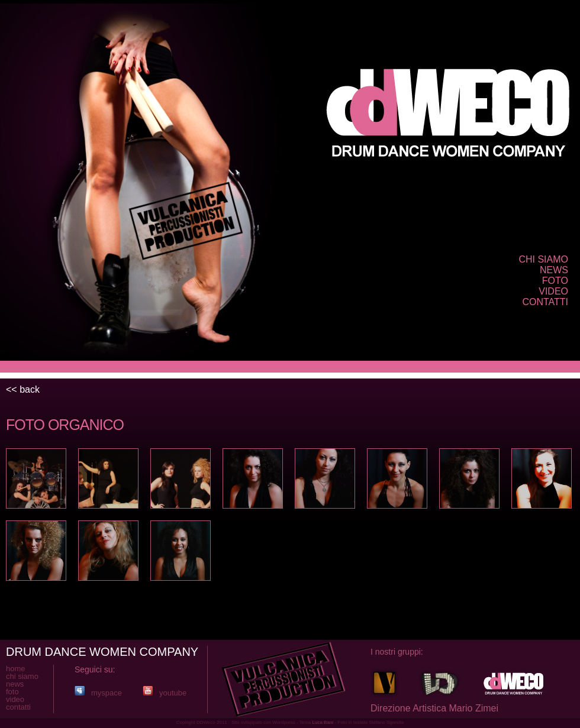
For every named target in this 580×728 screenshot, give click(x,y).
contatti (545, 302)
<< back (23, 389)
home (16, 669)
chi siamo (543, 259)
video (553, 291)
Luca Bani (323, 722)
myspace (98, 693)
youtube (165, 693)
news (554, 270)
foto (555, 281)
